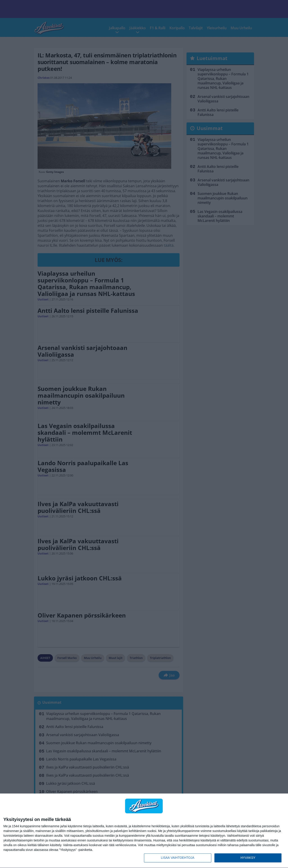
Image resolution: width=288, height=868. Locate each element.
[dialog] (144, 831)
